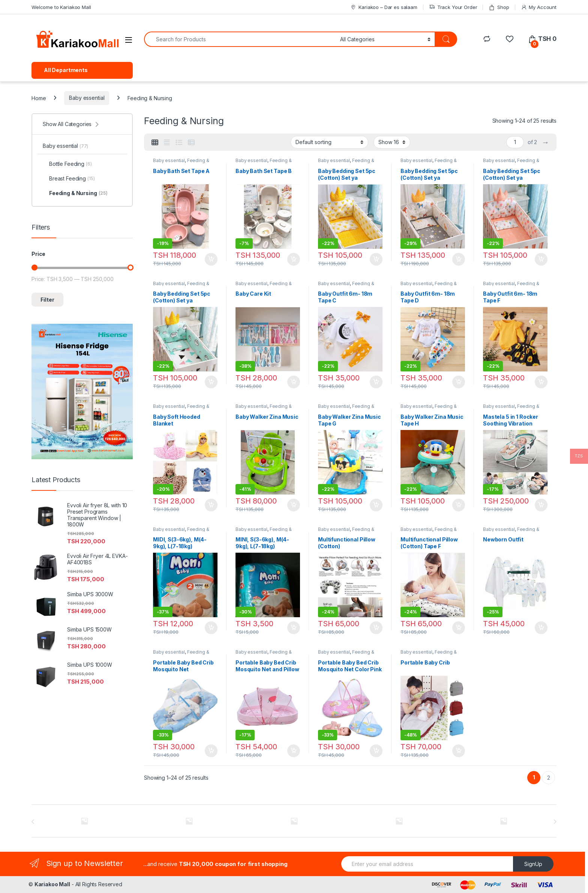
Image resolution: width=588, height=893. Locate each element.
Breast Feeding (69, 179)
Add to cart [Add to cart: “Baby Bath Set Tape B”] (294, 259)
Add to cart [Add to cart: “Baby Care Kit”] (294, 382)
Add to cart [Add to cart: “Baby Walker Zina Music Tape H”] (459, 505)
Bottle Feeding (67, 164)
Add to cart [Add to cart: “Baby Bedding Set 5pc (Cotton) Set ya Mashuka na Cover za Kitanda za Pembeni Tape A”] (459, 259)
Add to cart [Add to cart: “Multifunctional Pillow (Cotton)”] (376, 628)
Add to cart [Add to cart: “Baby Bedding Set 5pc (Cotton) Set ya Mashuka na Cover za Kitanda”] (376, 259)
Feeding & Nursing (75, 193)
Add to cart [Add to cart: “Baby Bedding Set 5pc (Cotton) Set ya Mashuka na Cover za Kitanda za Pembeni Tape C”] (211, 382)
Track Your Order (453, 7)
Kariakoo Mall (52, 884)
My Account (539, 7)
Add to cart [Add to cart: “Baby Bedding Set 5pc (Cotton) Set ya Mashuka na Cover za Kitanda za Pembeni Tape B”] (541, 259)
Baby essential (87, 98)
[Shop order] (329, 142)
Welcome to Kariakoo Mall (61, 7)
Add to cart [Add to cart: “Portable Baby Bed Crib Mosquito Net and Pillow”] (294, 751)
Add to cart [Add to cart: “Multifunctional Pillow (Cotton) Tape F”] (459, 628)
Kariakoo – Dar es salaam (384, 7)
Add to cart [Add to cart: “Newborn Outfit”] (541, 628)
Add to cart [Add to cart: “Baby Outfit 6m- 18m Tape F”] (541, 382)
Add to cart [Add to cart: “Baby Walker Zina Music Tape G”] (376, 505)
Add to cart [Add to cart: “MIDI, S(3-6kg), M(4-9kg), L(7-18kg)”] (211, 628)
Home (39, 98)
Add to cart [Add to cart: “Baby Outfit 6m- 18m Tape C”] (376, 382)
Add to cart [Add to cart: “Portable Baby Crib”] (459, 751)
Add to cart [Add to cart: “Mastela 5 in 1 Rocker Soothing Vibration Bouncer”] (541, 505)
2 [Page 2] (549, 778)
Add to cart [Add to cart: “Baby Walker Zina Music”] (294, 505)
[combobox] (240, 39)
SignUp (533, 864)
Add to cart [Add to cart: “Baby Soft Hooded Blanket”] (211, 505)
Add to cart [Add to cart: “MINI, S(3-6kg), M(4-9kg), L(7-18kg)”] (294, 628)
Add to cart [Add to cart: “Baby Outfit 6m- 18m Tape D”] (459, 382)
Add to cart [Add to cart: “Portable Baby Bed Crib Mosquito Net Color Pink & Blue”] (376, 751)
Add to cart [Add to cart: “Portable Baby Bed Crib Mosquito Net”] (211, 751)
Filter (47, 300)
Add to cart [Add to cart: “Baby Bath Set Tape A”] (211, 259)
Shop (499, 7)
